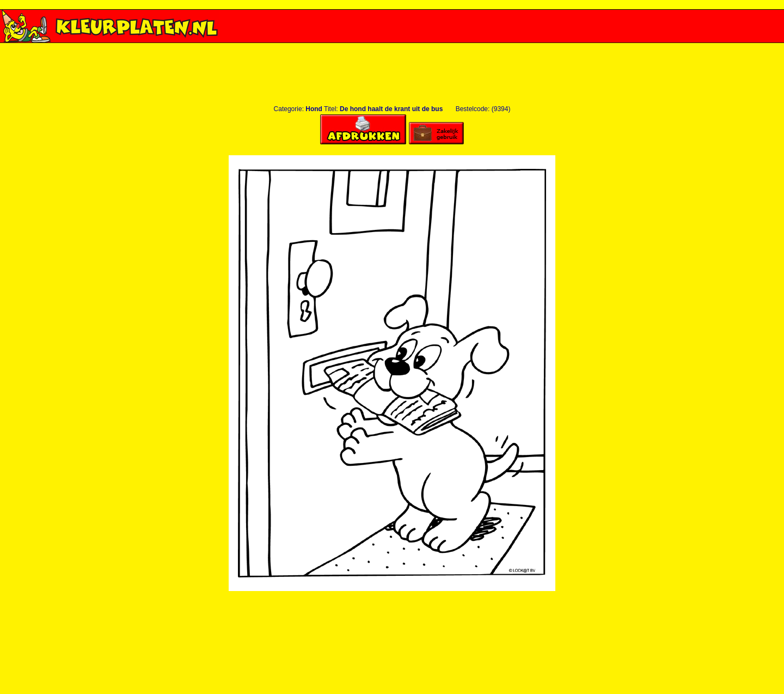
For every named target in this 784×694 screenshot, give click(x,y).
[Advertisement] (392, 47)
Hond (314, 109)
